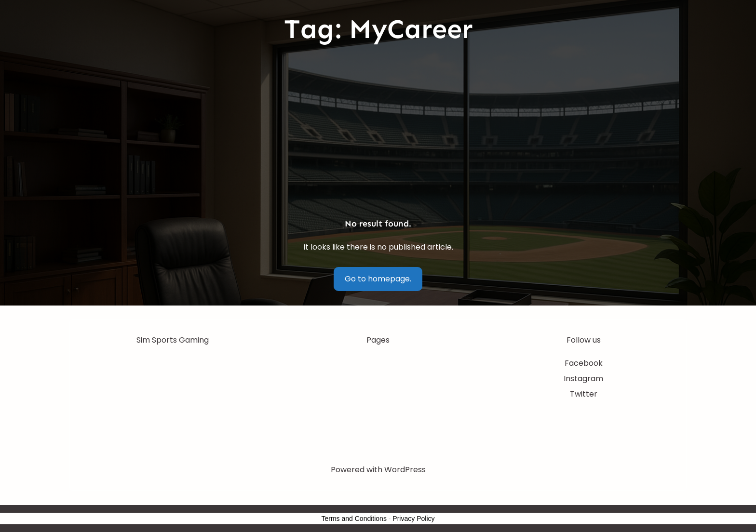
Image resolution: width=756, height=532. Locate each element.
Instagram (583, 379)
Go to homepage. (378, 279)
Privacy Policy (413, 519)
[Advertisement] (378, 133)
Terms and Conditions (354, 519)
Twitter (584, 394)
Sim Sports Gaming (173, 340)
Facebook (584, 363)
